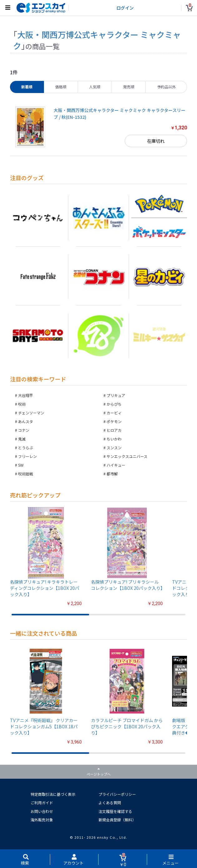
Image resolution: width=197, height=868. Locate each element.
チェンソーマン (31, 413)
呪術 (22, 404)
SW (21, 465)
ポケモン (114, 421)
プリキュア (116, 395)
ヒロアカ (114, 430)
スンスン (114, 448)
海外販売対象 (42, 820)
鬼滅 (22, 439)
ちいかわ (114, 439)
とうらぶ (26, 448)
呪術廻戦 (26, 474)
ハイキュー (116, 465)
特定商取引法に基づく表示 (53, 794)
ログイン (125, 8)
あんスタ (26, 421)
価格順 (61, 87)
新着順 (27, 87)
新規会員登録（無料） (117, 820)
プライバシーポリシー (117, 794)
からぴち (114, 404)
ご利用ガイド (42, 803)
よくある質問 (110, 803)
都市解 (112, 474)
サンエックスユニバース (127, 456)
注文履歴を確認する (115, 811)
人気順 (95, 87)
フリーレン (27, 456)
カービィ (114, 413)
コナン (24, 430)
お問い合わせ (42, 811)
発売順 (129, 87)
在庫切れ (156, 141)
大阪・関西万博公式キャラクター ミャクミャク (97, 40)
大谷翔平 (26, 395)
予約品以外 (166, 87)
